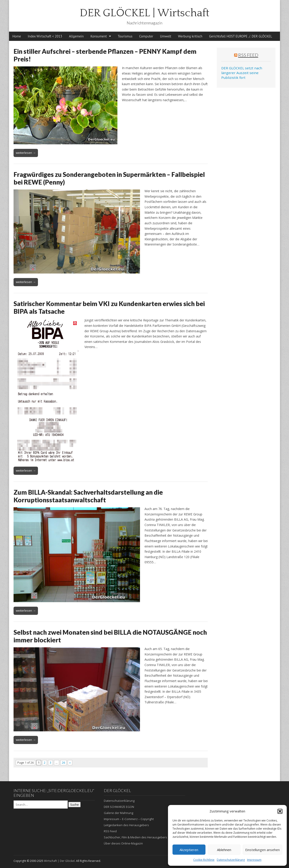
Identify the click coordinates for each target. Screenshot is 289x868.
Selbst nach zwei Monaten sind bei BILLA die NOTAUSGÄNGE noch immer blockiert (110, 636)
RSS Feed (248, 55)
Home (17, 36)
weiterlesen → (26, 153)
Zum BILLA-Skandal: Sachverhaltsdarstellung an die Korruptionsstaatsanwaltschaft (88, 496)
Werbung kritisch (190, 36)
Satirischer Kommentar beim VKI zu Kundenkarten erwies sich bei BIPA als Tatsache (109, 307)
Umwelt (166, 36)
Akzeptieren (189, 850)
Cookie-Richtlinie (204, 860)
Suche (75, 805)
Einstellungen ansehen (262, 850)
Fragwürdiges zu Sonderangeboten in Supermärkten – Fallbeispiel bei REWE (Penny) (109, 178)
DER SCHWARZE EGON (119, 807)
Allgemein (76, 36)
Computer (146, 36)
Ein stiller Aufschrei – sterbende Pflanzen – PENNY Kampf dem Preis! (105, 55)
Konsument (99, 36)
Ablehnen (224, 850)
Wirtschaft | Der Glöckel (59, 861)
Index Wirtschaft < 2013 (45, 36)
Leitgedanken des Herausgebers (126, 825)
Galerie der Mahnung (119, 813)
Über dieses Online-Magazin (123, 843)
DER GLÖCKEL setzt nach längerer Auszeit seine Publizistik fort (242, 73)
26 (63, 763)
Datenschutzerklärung (231, 860)
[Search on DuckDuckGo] (41, 805)
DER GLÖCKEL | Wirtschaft (144, 13)
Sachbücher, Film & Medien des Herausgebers (135, 837)
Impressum (254, 860)
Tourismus (125, 36)
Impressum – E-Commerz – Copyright (129, 819)
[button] (280, 811)
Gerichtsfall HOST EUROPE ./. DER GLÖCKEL (241, 36)
